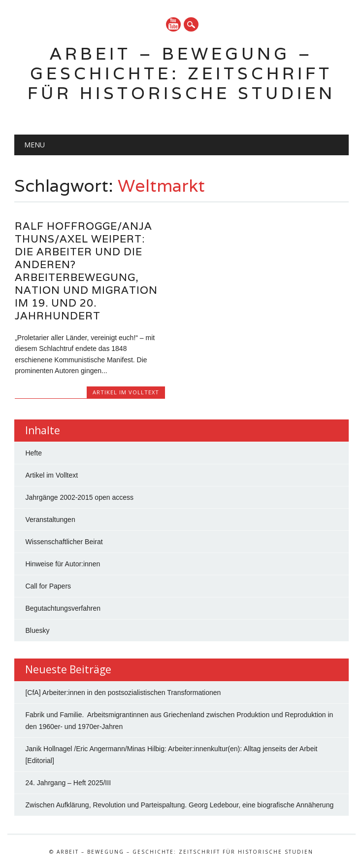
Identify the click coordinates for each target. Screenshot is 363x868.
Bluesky (37, 630)
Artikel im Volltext (126, 392)
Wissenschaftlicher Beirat (64, 542)
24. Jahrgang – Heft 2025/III (68, 783)
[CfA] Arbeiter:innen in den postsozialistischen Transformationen (123, 693)
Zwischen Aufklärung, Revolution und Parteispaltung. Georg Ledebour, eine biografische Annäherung (179, 805)
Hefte (33, 453)
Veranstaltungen (50, 520)
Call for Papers (48, 586)
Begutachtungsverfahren (63, 608)
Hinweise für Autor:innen (63, 564)
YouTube (173, 24)
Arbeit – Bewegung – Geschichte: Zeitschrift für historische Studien (181, 73)
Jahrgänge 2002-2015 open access (79, 497)
